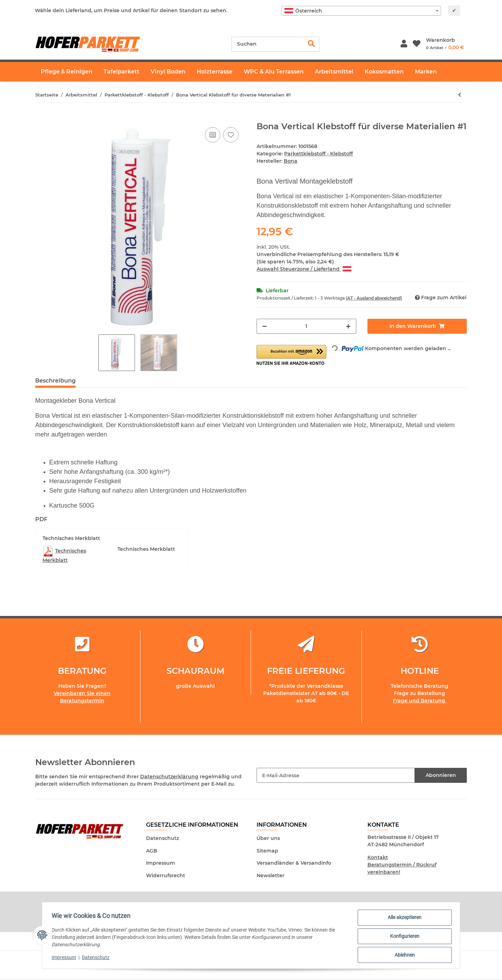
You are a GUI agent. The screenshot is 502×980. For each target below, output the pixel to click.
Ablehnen (403, 955)
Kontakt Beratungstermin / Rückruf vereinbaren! (402, 865)
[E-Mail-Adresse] (336, 775)
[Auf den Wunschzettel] (231, 135)
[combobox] (361, 11)
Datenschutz (162, 838)
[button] (404, 44)
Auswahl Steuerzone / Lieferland (304, 269)
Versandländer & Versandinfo (294, 863)
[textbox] (361, 11)
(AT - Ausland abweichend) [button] (374, 298)
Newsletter (271, 875)
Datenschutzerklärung (169, 777)
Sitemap (267, 851)
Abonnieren (441, 775)
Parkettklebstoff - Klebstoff (318, 154)
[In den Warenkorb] (41, 118)
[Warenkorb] (445, 44)
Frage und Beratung (420, 701)
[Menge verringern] (265, 326)
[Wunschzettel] (417, 44)
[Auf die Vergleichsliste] (213, 135)
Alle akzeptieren (403, 919)
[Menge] (306, 326)
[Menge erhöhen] (348, 326)
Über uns (268, 838)
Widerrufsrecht (166, 875)
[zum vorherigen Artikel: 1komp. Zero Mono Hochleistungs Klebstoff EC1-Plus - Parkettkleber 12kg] (460, 95)
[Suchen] (268, 44)
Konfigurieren (403, 937)
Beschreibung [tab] (55, 381)
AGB (152, 851)
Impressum (161, 863)
